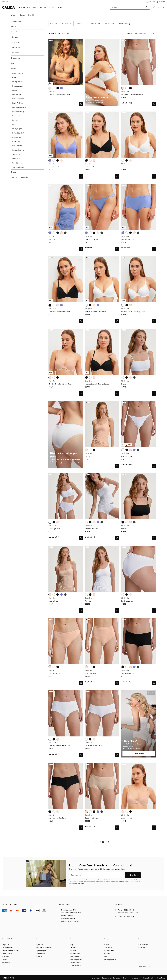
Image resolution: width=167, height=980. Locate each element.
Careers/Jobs (108, 948)
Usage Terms (161, 978)
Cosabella (143, 948)
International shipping (68, 918)
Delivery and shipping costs (11, 951)
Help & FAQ (6, 945)
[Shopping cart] (163, 7)
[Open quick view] (81, 104)
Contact (5, 960)
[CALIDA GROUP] (151, 970)
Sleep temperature (76, 960)
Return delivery (7, 954)
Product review (41, 954)
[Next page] (109, 842)
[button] (151, 693)
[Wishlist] (154, 7)
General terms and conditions (111, 978)
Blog (71, 945)
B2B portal (107, 954)
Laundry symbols (75, 966)
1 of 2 (102, 842)
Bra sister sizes (75, 954)
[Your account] (158, 7)
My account (40, 945)
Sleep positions (75, 957)
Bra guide (73, 951)
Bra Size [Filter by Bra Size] (68, 24)
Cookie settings (135, 978)
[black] (58, 88)
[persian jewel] (61, 88)
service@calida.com (129, 917)
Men (29, 7)
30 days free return (67, 915)
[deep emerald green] (65, 233)
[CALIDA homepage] (9, 7)
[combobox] (127, 7)
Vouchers (39, 957)
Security (126, 978)
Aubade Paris (144, 945)
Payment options (7, 948)
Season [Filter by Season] (110, 24)
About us (107, 945)
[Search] (147, 7)
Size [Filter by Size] (54, 24)
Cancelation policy (149, 978)
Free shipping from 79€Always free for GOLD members (71, 911)
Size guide (73, 948)
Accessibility (6, 963)
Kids (34, 7)
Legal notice (96, 978)
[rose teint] (50, 88)
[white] (54, 88)
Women (22, 7)
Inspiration (42, 7)
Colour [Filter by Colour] (97, 24)
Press (106, 957)
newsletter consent (124, 882)
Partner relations (109, 951)
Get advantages (139, 754)
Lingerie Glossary (75, 963)
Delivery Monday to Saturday (70, 921)
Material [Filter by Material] (82, 24)
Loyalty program (41, 951)
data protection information (77, 883)
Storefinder (6, 957)
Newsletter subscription (44, 948)
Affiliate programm (110, 960)
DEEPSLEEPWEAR (55, 7)
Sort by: (130, 34)
